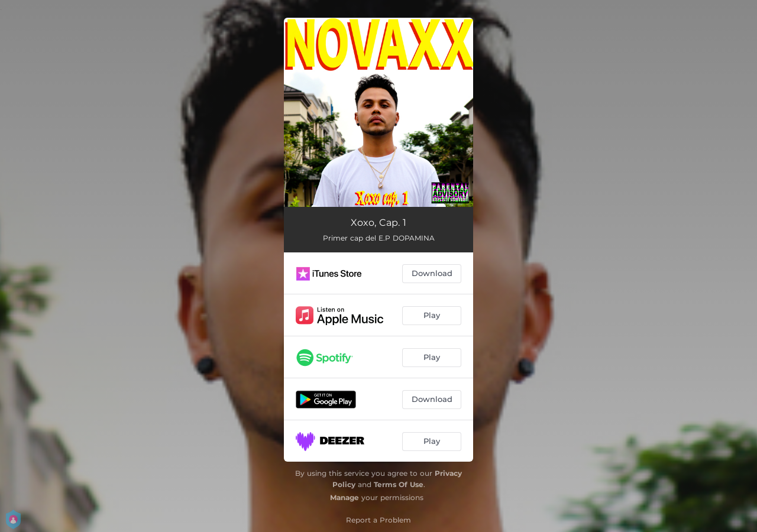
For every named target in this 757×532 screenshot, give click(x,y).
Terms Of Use (399, 484)
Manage (344, 497)
